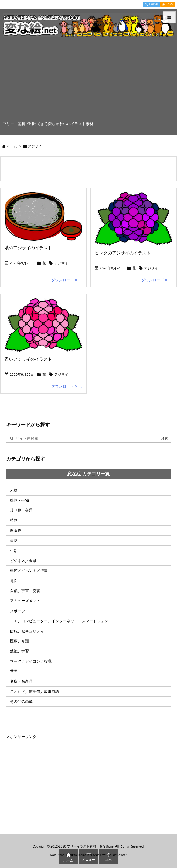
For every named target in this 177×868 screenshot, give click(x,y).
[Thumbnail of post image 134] (43, 325)
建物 (14, 540)
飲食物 (16, 530)
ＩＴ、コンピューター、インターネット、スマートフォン (59, 621)
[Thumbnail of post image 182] (43, 216)
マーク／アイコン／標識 (31, 661)
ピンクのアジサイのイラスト (123, 253)
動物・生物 (19, 500)
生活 (14, 551)
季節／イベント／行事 (29, 571)
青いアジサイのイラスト (28, 359)
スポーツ (18, 611)
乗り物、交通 (21, 510)
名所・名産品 (21, 681)
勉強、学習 (19, 651)
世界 (14, 671)
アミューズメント (25, 601)
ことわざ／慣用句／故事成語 (35, 691)
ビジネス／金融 (23, 561)
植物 (14, 520)
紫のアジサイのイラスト (28, 248)
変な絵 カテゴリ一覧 (88, 474)
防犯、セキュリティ (27, 631)
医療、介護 (19, 641)
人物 (14, 490)
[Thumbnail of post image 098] (134, 219)
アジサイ (61, 263)
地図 (14, 581)
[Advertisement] (88, 81)
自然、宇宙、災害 (25, 591)
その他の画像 (21, 701)
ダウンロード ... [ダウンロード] (67, 280)
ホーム (12, 146)
